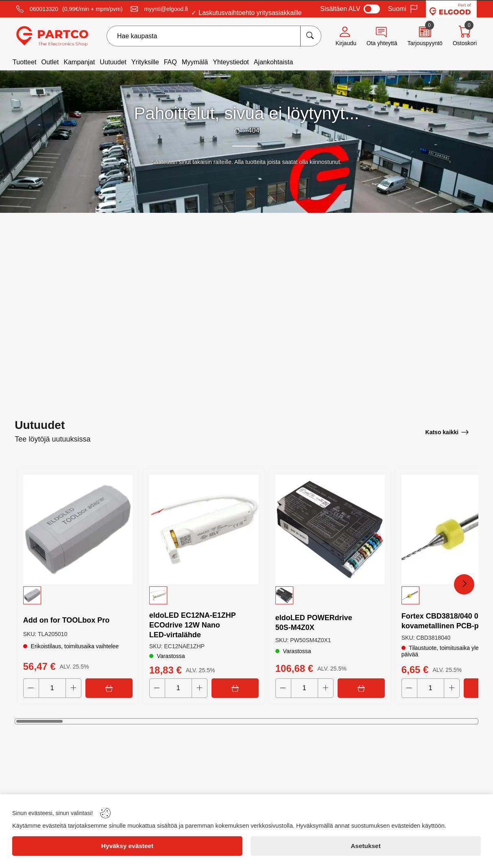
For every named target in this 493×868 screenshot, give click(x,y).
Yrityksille (145, 62)
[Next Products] (464, 584)
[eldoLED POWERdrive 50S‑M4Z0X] (330, 529)
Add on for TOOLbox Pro (67, 620)
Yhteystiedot (231, 62)
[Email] (159, 9)
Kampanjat (79, 62)
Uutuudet (113, 62)
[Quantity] (52, 688)
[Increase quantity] (73, 688)
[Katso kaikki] (447, 432)
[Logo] (52, 36)
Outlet (50, 62)
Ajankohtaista (274, 62)
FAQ (170, 62)
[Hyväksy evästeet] (127, 846)
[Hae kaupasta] (311, 36)
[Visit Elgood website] (451, 9)
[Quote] (425, 36)
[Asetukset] (366, 846)
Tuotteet (24, 62)
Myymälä (195, 62)
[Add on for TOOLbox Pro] (78, 529)
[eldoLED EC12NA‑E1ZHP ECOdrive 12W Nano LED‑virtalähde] (204, 529)
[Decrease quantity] (31, 688)
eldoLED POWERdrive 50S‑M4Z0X (314, 622)
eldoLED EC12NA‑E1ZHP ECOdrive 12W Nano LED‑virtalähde (193, 625)
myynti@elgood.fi (166, 9)
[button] (78, 595)
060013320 (44, 9)
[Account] (346, 36)
